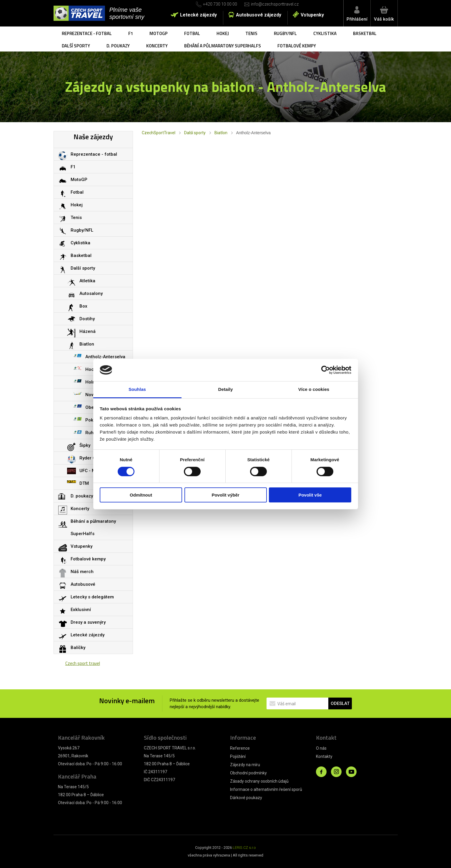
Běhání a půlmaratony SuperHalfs (223, 46)
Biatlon (221, 133)
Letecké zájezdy (198, 15)
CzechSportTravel (159, 133)
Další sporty (76, 46)
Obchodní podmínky (248, 773)
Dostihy (87, 319)
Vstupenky (312, 15)
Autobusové (83, 584)
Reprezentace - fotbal (87, 33)
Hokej (223, 33)
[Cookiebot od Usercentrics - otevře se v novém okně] (326, 370)
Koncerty (157, 46)
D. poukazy (118, 46)
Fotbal (192, 33)
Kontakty (324, 756)
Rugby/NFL (285, 33)
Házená (88, 331)
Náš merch (82, 572)
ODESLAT (340, 703)
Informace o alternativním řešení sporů (266, 789)
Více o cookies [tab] (314, 389)
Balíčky (78, 648)
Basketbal (365, 33)
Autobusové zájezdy (259, 15)
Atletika (87, 281)
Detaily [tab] (226, 389)
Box (83, 306)
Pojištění (238, 756)
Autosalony (91, 293)
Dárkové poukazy (246, 798)
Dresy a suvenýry (88, 622)
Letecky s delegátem (92, 597)
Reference (240, 748)
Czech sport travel (83, 663)
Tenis (251, 33)
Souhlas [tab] (137, 389)
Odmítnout (141, 495)
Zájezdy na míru (245, 765)
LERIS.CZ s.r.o (244, 848)
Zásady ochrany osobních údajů (259, 781)
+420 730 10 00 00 (220, 4)
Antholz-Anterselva (105, 357)
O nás (321, 748)
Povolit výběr (225, 495)
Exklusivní (81, 610)
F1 (131, 33)
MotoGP (159, 33)
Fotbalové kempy (297, 46)
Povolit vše (310, 495)
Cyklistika (325, 33)
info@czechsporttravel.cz (275, 4)
